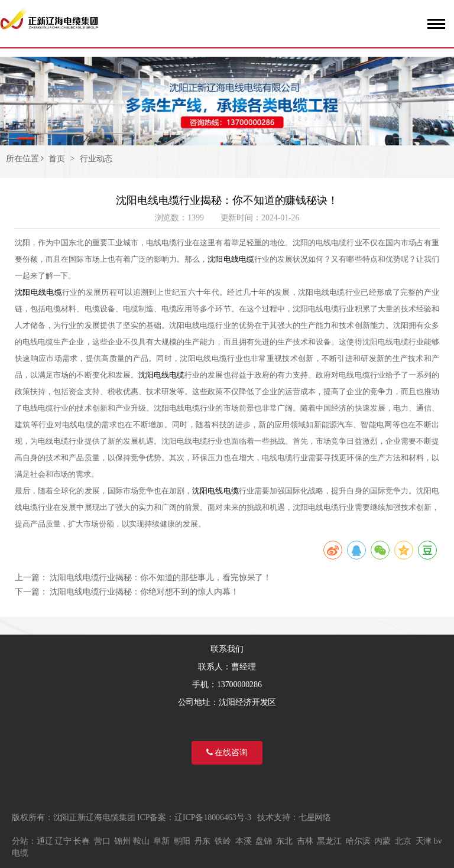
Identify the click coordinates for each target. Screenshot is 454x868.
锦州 (122, 841)
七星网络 (315, 817)
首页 (57, 159)
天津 (424, 841)
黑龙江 (329, 841)
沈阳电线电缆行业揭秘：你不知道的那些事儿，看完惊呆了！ (160, 578)
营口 (102, 841)
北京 (403, 841)
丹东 (203, 841)
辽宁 (63, 841)
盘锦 (264, 841)
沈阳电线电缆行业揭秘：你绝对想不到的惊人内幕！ (144, 592)
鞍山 (141, 841)
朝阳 (182, 841)
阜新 (161, 841)
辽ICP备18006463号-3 (213, 817)
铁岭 (223, 841)
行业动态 (96, 159)
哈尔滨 (358, 841)
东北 (284, 841)
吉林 (305, 841)
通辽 (45, 841)
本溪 (244, 841)
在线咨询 (227, 752)
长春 (82, 841)
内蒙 (382, 841)
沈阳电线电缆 (231, 259)
